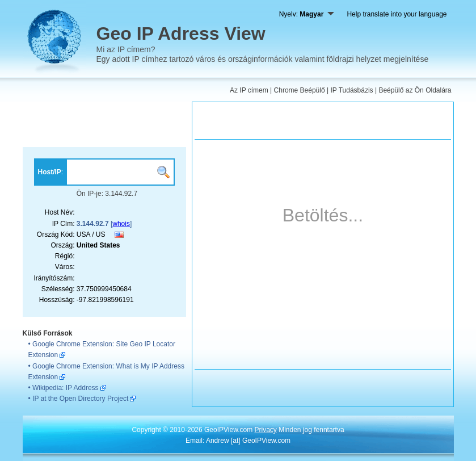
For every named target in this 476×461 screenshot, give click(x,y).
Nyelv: (307, 14)
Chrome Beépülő (300, 90)
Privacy (265, 430)
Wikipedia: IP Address (66, 388)
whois (121, 224)
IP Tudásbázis (351, 90)
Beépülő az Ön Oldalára (415, 90)
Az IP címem (249, 90)
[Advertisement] (105, 124)
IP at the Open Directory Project (80, 399)
